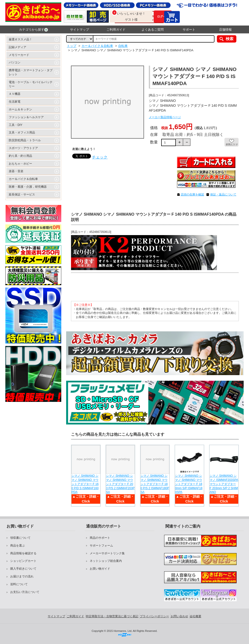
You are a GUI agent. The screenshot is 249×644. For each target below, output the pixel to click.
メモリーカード (19, 55)
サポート (189, 30)
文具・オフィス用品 (22, 132)
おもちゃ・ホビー (20, 164)
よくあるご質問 (153, 30)
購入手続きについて (23, 569)
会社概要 (196, 616)
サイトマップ (80, 30)
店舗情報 (225, 30)
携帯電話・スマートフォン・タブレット (31, 72)
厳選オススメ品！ (20, 39)
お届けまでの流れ (22, 576)
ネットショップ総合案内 (106, 561)
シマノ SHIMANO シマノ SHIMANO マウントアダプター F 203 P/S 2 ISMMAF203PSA (120, 484)
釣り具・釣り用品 (20, 156)
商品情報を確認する (23, 553)
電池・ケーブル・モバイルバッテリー (31, 84)
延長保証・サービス (22, 194)
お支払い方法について (25, 592)
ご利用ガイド (116, 30)
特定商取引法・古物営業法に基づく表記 (112, 616)
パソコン (15, 62)
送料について (19, 584)
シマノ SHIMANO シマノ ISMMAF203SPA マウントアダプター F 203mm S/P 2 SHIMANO (224, 484)
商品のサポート (100, 538)
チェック (100, 157)
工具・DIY (16, 125)
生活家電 (15, 102)
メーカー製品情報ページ (165, 117)
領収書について (20, 538)
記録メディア (18, 47)
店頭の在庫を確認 (192, 194)
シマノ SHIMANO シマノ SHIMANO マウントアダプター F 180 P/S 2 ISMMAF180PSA (155, 484)
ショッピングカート (23, 561)
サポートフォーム (101, 546)
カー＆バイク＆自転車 (23, 179)
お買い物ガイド (100, 569)
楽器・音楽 (16, 171)
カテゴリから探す (33, 30)
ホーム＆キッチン (20, 109)
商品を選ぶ (18, 546)
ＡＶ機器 (15, 94)
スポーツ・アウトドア (23, 148)
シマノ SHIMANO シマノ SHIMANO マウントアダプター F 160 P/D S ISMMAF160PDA (85, 484)
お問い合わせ (179, 616)
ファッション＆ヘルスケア (26, 117)
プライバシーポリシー (154, 616)
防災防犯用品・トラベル (25, 140)
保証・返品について (223, 194)
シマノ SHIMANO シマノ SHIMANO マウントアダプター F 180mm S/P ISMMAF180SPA (189, 484)
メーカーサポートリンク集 (107, 553)
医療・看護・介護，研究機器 (28, 187)
